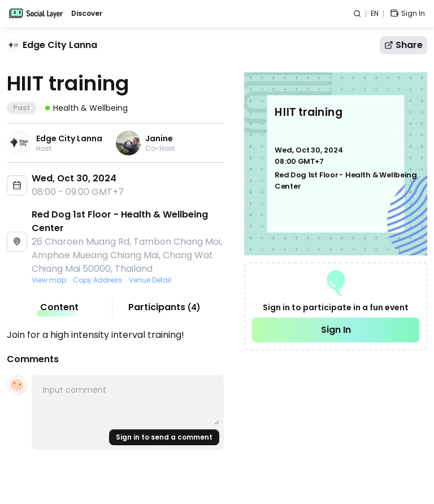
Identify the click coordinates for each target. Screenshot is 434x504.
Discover (87, 14)
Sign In (336, 330)
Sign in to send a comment (164, 437)
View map (49, 280)
